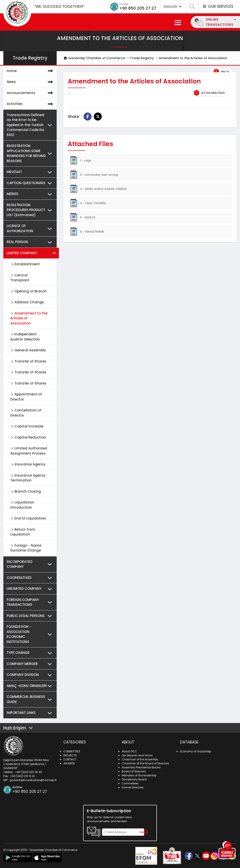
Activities (31, 104)
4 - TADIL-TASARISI (88, 203)
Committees (130, 783)
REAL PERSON (31, 242)
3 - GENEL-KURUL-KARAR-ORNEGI (98, 189)
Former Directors (133, 787)
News (31, 82)
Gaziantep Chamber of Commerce (94, 58)
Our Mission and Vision (137, 755)
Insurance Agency (28, 464)
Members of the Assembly (139, 775)
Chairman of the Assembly (140, 759)
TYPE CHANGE (31, 653)
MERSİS (31, 194)
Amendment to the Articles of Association (29, 318)
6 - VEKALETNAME (87, 232)
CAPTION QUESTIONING (31, 183)
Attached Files (209, 93)
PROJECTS (70, 755)
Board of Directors (134, 771)
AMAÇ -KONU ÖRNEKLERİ (31, 686)
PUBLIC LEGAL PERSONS (31, 616)
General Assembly (28, 350)
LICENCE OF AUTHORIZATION (31, 229)
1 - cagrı (81, 160)
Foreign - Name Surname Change (26, 548)
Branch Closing (26, 491)
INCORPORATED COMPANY (31, 564)
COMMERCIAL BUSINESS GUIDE (31, 699)
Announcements (31, 93)
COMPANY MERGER (31, 664)
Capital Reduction (28, 437)
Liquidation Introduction (22, 505)
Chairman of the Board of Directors (145, 763)
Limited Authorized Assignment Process (29, 451)
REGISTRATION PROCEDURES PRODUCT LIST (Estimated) (31, 210)
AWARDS (69, 763)
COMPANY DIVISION (31, 675)
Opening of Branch (28, 291)
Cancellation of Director (26, 413)
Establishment (25, 264)
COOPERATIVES (31, 578)
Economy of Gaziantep (196, 751)
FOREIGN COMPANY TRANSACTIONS (31, 602)
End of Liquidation (28, 518)
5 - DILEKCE (83, 217)
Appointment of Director (26, 397)
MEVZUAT (31, 172)
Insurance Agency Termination (28, 478)
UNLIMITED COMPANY (31, 589)
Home (31, 71)
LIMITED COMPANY (32, 253)
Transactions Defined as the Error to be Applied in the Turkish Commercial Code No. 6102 (31, 125)
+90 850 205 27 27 (138, 8)
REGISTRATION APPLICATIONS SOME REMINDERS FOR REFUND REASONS (31, 153)
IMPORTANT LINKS (31, 713)
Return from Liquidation (23, 532)
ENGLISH (173, 7)
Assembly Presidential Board (141, 767)
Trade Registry (142, 58)
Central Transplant (20, 278)
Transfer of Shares (28, 361)
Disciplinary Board (134, 779)
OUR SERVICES (218, 6)
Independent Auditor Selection (25, 337)
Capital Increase (27, 426)
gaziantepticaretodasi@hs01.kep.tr (33, 780)
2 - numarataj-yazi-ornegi (94, 175)
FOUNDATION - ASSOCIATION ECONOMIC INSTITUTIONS (31, 634)
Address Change (27, 302)
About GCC (129, 751)
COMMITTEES (72, 751)
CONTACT (70, 759)
